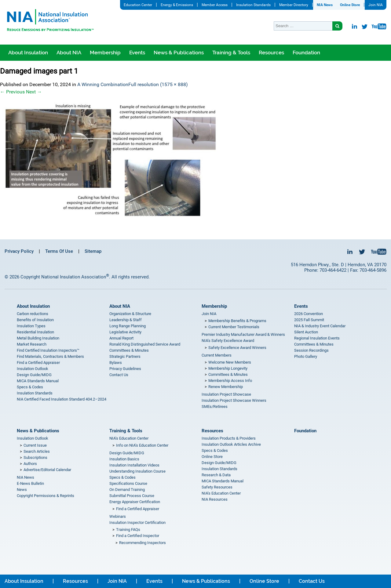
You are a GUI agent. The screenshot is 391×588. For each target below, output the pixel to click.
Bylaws (116, 363)
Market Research (32, 344)
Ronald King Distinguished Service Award (145, 344)
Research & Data (216, 475)
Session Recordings (311, 350)
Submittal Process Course (132, 496)
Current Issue (35, 445)
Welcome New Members (230, 362)
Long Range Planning (128, 326)
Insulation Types (31, 326)
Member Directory (294, 5)
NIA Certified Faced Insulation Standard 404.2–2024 (62, 399)
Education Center (138, 5)
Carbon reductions (33, 314)
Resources (271, 53)
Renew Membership (226, 387)
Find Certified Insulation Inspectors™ (48, 350)
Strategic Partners (125, 356)
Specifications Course (128, 483)
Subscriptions (35, 457)
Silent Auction (306, 332)
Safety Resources (217, 487)
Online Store (350, 5)
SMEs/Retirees (215, 407)
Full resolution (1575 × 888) (158, 84)
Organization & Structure (130, 314)
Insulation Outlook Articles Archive (231, 444)
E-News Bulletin (30, 483)
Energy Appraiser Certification (135, 502)
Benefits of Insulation (35, 320)
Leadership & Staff (126, 320)
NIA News (325, 5)
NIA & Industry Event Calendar (320, 326)
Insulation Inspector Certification (137, 523)
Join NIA (376, 5)
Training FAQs (128, 530)
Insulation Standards (253, 5)
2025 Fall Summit (309, 320)
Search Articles (37, 451)
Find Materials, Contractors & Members (50, 356)
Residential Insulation (35, 332)
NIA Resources (215, 499)
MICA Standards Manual (38, 381)
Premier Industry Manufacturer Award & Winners (243, 334)
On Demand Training (127, 490)
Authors (30, 464)
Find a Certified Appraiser (38, 363)
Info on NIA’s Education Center (142, 445)
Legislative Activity (125, 332)
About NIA (69, 53)
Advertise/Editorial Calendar (47, 470)
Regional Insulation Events (317, 338)
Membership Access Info (230, 381)
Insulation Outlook (33, 369)
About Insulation (28, 53)
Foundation (306, 53)
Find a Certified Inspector (138, 536)
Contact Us (119, 375)
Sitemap (93, 251)
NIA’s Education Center (129, 438)
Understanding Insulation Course (137, 471)
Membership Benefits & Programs (237, 321)
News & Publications (179, 53)
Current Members (217, 355)
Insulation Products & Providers (229, 438)
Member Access (215, 5)
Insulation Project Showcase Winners (234, 400)
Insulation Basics (124, 459)
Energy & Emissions (177, 5)
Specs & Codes (30, 387)
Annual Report (121, 338)
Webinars (118, 516)
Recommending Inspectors (143, 543)
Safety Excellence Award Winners (237, 348)
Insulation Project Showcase (226, 394)
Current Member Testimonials (234, 327)
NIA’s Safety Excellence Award (228, 341)
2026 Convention (309, 314)
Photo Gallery (306, 356)
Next (34, 92)
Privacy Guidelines (125, 369)
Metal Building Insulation (38, 338)
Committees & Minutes (129, 350)
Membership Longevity (228, 368)
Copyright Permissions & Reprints (46, 496)
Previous (12, 92)
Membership (105, 53)
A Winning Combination (103, 84)
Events (137, 53)
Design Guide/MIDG (34, 375)
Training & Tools (231, 53)
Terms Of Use (59, 251)
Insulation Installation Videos (134, 465)
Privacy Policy (19, 251)
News (22, 490)
